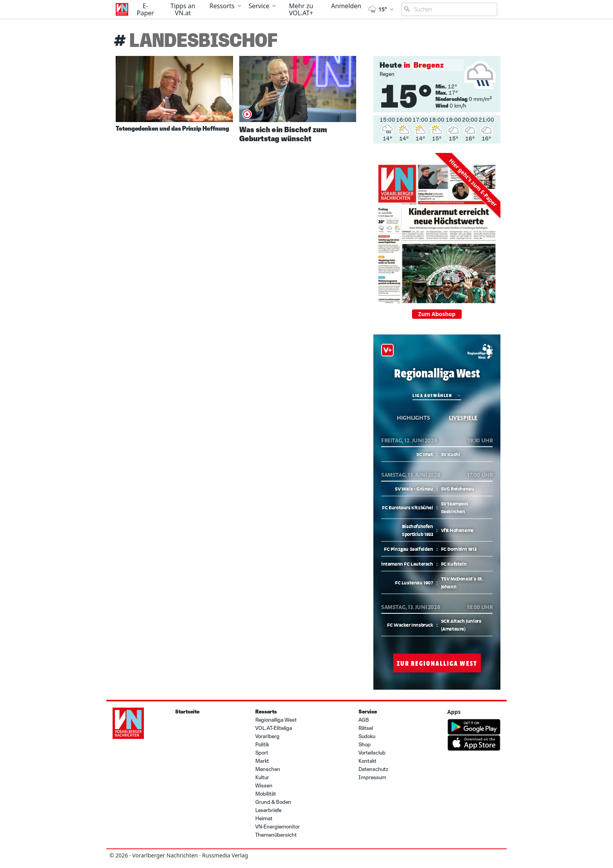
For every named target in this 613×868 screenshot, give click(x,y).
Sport (262, 753)
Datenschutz (373, 769)
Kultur (262, 777)
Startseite (187, 712)
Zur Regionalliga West (437, 663)
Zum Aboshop (437, 314)
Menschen (268, 769)
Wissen (264, 786)
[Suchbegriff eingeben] (449, 9)
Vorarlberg (267, 736)
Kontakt (367, 761)
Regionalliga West (276, 720)
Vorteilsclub (372, 753)
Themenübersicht (276, 835)
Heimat (264, 819)
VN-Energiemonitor (278, 827)
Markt (262, 761)
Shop (365, 745)
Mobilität (266, 794)
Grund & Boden (273, 802)
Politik (262, 745)
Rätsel (366, 728)
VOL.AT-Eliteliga (274, 728)
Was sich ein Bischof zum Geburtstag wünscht (283, 134)
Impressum (372, 777)
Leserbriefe (268, 810)
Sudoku (367, 736)
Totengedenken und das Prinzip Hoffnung (172, 128)
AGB (364, 720)
